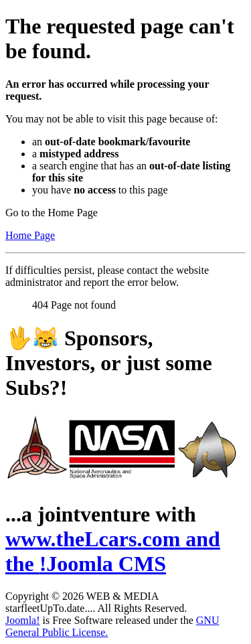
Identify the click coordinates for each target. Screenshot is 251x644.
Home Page (30, 235)
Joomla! (23, 620)
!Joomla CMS (103, 564)
